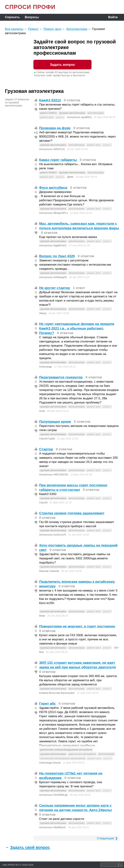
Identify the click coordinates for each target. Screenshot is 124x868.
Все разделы (14, 29)
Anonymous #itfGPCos (52, 149)
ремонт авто (47, 117)
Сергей (43, 502)
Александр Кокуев (50, 763)
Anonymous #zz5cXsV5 (52, 535)
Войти (113, 17)
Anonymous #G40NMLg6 (53, 795)
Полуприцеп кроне (55, 422)
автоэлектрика (96, 113)
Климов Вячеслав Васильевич (57, 693)
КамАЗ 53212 (50, 100)
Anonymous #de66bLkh (52, 827)
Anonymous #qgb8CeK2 (53, 245)
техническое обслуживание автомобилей (62, 758)
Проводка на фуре (55, 128)
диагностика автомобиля (82, 754)
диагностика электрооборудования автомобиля (66, 750)
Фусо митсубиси (53, 188)
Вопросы (32, 17)
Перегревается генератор (61, 377)
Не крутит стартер (54, 288)
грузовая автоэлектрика (72, 113)
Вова (42, 616)
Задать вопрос (63, 65)
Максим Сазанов (49, 571)
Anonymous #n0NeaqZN (53, 277)
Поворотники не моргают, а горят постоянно (77, 626)
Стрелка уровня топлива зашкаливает (72, 513)
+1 (36, 133)
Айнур (43, 313)
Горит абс (47, 704)
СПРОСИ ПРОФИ (30, 7)
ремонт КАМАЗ (48, 113)
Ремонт (33, 29)
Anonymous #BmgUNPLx (53, 213)
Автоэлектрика (77, 29)
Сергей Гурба (47, 439)
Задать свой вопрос (30, 847)
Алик (42, 411)
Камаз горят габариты (58, 160)
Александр (45, 367)
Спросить (12, 17)
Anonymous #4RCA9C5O (54, 475)
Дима (70, 177)
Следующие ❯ (107, 838)
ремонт (60, 117)
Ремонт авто (52, 29)
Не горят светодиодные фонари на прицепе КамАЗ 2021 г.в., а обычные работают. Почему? (77, 328)
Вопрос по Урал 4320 (57, 256)
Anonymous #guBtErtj (79, 117)
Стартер (46, 449)
